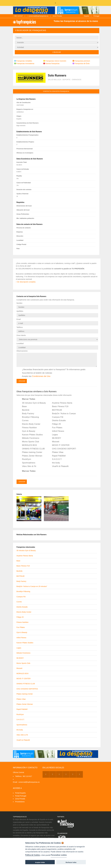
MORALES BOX (28, 445)
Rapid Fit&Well (57, 456)
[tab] (56, 31)
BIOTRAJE (55, 410)
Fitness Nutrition (28, 428)
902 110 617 (18, 16)
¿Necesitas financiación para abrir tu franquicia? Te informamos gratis (52, 370)
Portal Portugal (21, 796)
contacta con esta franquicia (56, 91)
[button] (56, 31)
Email (19, 319)
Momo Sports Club (29, 442)
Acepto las (35, 376)
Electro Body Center (30, 424)
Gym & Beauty (27, 431)
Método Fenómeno (29, 438)
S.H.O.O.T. (55, 459)
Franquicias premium (81, 61)
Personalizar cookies (59, 855)
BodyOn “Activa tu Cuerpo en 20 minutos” (62, 414)
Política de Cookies (33, 855)
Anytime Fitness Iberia (60, 403)
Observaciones (22, 351)
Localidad (20, 343)
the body (54, 463)
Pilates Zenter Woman (31, 456)
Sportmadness (27, 463)
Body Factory (27, 414)
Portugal (96, 16)
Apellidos (20, 311)
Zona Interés (21, 335)
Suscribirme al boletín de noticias (36, 373)
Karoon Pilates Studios (31, 435)
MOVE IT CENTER (59, 445)
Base (23, 406)
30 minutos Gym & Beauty (32, 403)
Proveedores (20, 802)
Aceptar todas (40, 862)
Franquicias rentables (23, 61)
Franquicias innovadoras (24, 64)
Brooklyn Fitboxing (29, 417)
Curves (24, 421)
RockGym (25, 459)
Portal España (20, 793)
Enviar (22, 381)
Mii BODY (55, 438)
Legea (53, 435)
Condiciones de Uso (41, 376)
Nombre (20, 303)
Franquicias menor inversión (55, 61)
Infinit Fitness (56, 431)
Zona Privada (57, 16)
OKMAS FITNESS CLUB (32, 449)
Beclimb (24, 410)
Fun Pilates (56, 428)
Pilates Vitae (56, 452)
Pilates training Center (31, 452)
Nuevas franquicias (51, 64)
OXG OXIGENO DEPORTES (62, 449)
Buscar (57, 52)
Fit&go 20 (55, 424)
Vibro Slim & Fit (28, 466)
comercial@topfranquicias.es (38, 16)
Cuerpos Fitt (56, 417)
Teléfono (20, 327)
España (87, 16)
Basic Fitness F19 (59, 406)
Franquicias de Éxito (81, 64)
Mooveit (54, 442)
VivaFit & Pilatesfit (59, 466)
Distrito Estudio (57, 421)
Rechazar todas (71, 862)
